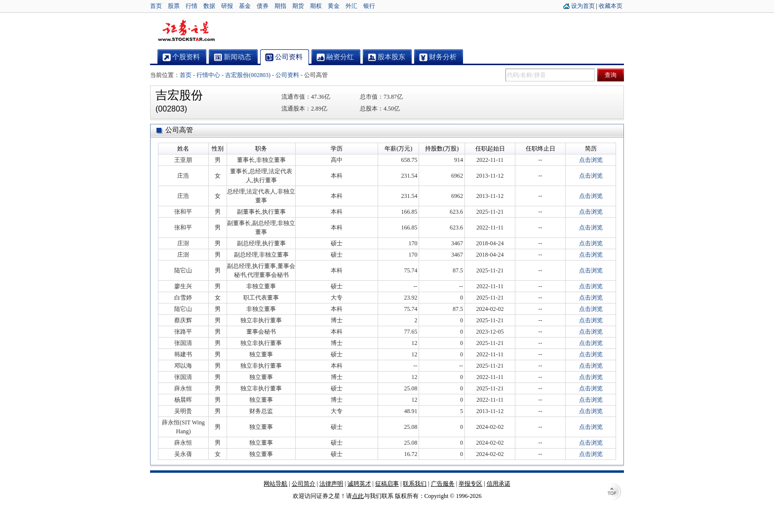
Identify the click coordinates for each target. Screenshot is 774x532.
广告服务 (443, 484)
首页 (156, 6)
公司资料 (287, 75)
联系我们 (415, 484)
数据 (209, 6)
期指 (280, 6)
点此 (358, 496)
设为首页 (583, 6)
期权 (316, 6)
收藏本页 (611, 6)
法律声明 (331, 484)
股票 (174, 6)
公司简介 (304, 484)
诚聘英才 (359, 484)
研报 (227, 6)
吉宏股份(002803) (248, 75)
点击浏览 (591, 160)
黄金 (334, 6)
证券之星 (186, 31)
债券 (263, 6)
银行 (369, 6)
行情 (192, 6)
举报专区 (470, 484)
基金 (245, 6)
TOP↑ (614, 493)
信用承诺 (499, 484)
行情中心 (208, 75)
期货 (298, 6)
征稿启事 (387, 484)
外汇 (351, 6)
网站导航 (275, 484)
